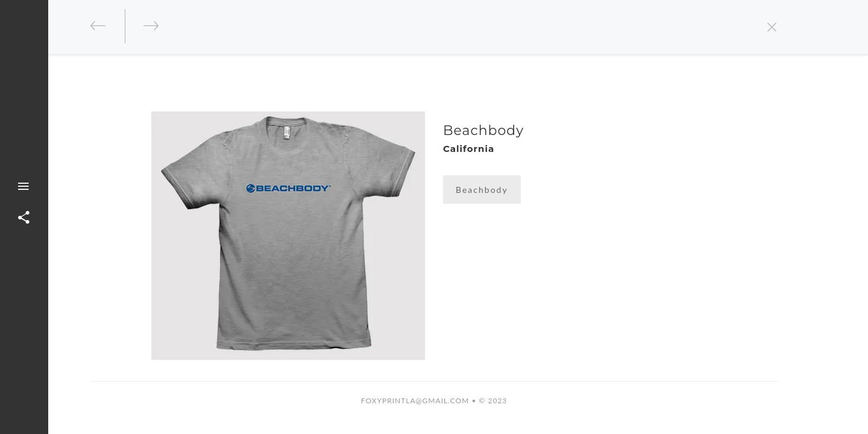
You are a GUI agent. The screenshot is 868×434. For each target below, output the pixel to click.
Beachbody (482, 190)
